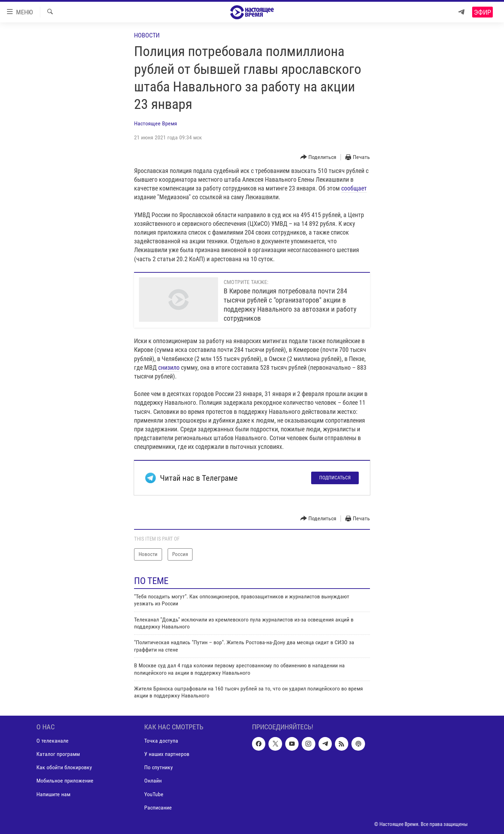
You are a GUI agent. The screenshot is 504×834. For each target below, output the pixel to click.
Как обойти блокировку (64, 767)
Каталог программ (58, 754)
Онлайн (153, 781)
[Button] (318, 157)
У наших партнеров (167, 754)
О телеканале (52, 741)
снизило (169, 367)
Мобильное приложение (65, 781)
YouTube (154, 794)
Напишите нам (53, 794)
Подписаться (335, 478)
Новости (147, 35)
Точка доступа (161, 741)
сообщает (354, 188)
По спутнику (159, 767)
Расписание (158, 807)
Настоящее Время (156, 123)
